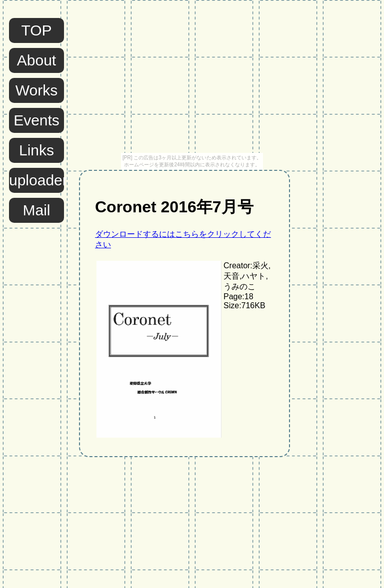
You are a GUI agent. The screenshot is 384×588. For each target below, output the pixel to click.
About (36, 60)
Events (36, 120)
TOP (36, 30)
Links (36, 150)
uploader (36, 180)
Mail (36, 210)
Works (36, 90)
